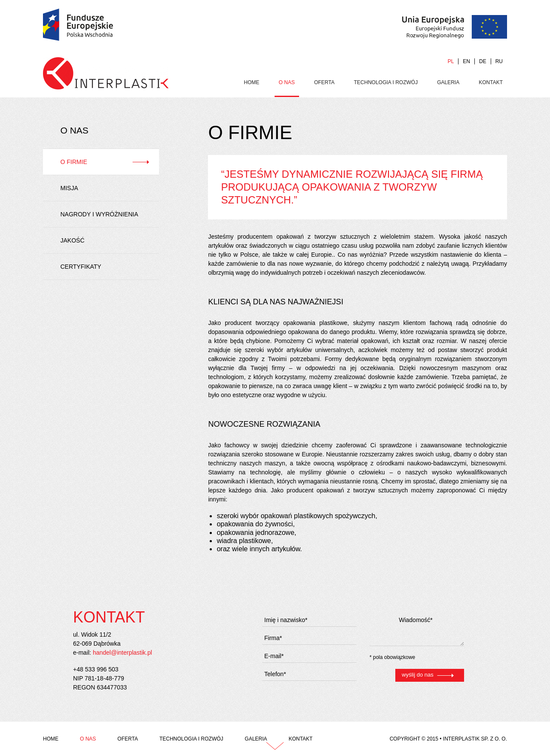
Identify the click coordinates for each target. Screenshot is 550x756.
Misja (69, 188)
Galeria (448, 82)
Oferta (324, 82)
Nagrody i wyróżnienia (99, 214)
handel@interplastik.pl (122, 653)
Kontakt (491, 82)
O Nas (287, 82)
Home (252, 82)
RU (499, 61)
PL (451, 61)
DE (483, 61)
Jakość (73, 240)
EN (466, 61)
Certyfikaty (81, 267)
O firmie (74, 162)
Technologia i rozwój (386, 82)
